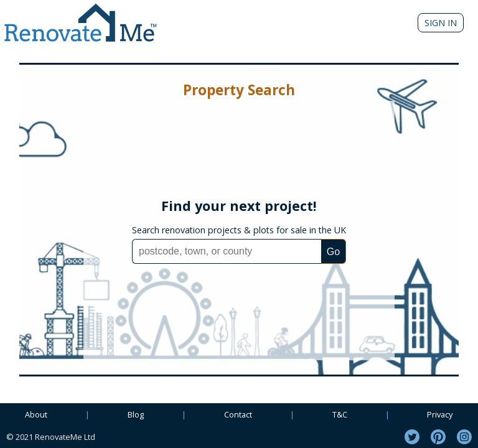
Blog (136, 414)
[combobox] (227, 251)
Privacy (440, 414)
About (36, 414)
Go (333, 252)
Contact (238, 414)
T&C (340, 414)
